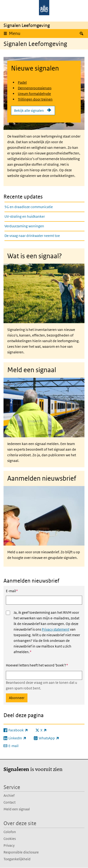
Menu (15, 33)
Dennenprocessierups (35, 88)
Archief (9, 795)
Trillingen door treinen (35, 99)
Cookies (10, 839)
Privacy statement (55, 629)
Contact (10, 802)
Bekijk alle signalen (29, 110)
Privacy (9, 845)
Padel (22, 82)
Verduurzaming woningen (24, 226)
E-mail (12, 591)
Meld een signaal (17, 809)
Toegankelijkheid (17, 859)
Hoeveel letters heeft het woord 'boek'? (37, 665)
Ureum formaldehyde (34, 94)
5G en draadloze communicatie (29, 207)
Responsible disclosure (21, 852)
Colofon (10, 832)
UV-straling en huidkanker (25, 216)
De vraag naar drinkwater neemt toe (32, 236)
